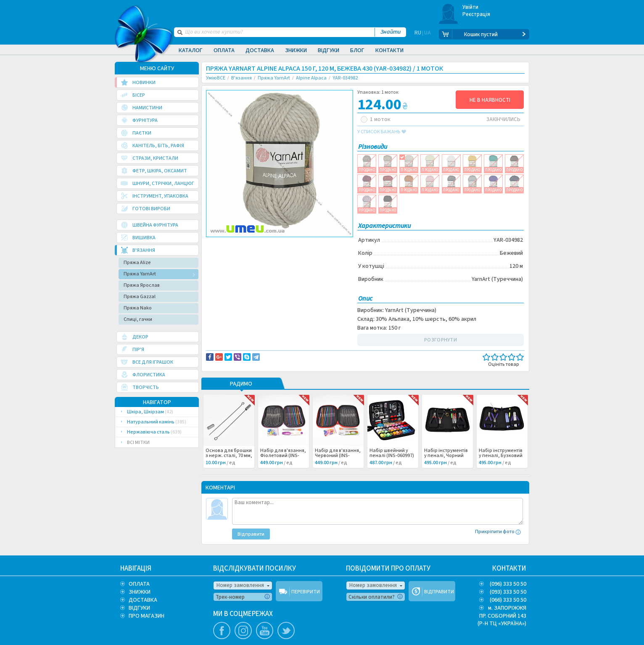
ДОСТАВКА (143, 600)
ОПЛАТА (139, 584)
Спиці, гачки (138, 319)
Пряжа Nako (138, 308)
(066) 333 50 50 (508, 600)
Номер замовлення (240, 585)
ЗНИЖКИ (140, 592)
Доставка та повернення (242, 244)
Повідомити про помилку (310, 244)
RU (418, 34)
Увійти (471, 7)
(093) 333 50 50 (508, 592)
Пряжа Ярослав (142, 285)
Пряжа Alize (137, 263)
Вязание (223, 253)
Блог (357, 50)
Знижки (296, 50)
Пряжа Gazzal (140, 297)
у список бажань (382, 132)
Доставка (260, 50)
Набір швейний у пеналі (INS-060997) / (392, 456)
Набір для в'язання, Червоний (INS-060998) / (338, 456)
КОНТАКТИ (509, 568)
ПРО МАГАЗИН (146, 616)
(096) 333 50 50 (508, 584)
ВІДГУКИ (139, 608)
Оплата (224, 50)
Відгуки (329, 50)
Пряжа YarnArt (140, 274)
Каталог (191, 50)
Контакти (389, 50)
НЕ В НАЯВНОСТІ (490, 100)
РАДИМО (241, 384)
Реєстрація (476, 14)
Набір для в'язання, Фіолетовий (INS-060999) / (283, 456)
